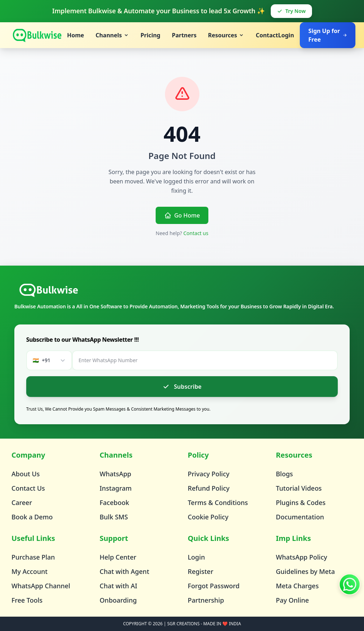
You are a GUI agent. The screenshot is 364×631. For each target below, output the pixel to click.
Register (201, 571)
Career (22, 503)
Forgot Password (214, 586)
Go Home (182, 215)
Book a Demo (32, 517)
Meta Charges (297, 586)
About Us (26, 474)
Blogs (284, 474)
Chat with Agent (124, 571)
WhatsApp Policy (301, 557)
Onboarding (118, 600)
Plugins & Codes (301, 503)
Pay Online (292, 600)
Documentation (300, 517)
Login (286, 35)
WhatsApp (115, 474)
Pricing (150, 35)
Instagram (116, 488)
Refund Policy (209, 488)
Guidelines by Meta (305, 571)
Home (75, 35)
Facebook (114, 503)
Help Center (118, 557)
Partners (184, 35)
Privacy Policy (209, 474)
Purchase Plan (33, 557)
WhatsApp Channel (41, 586)
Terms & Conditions (218, 503)
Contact (267, 35)
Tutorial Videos (299, 488)
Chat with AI (119, 586)
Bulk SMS (114, 517)
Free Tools (27, 600)
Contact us (196, 233)
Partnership (206, 600)
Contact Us (28, 488)
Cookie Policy (208, 517)
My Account (30, 571)
